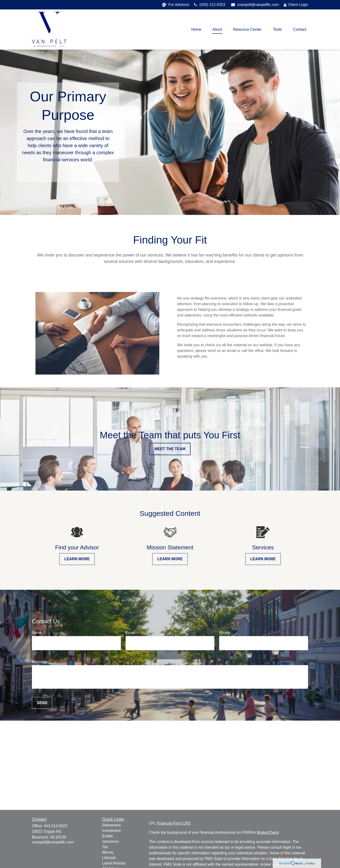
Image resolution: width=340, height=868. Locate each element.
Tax (105, 847)
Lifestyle (109, 858)
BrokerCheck (268, 832)
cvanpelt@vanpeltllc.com (255, 5)
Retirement (111, 825)
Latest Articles (114, 863)
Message (40, 662)
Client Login (296, 5)
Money (108, 852)
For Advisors (176, 5)
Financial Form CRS (174, 823)
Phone (225, 633)
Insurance (110, 841)
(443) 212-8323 (210, 5)
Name (37, 633)
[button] (196, 30)
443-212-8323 (55, 826)
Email (130, 633)
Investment (111, 831)
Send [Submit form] (42, 703)
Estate (108, 836)
